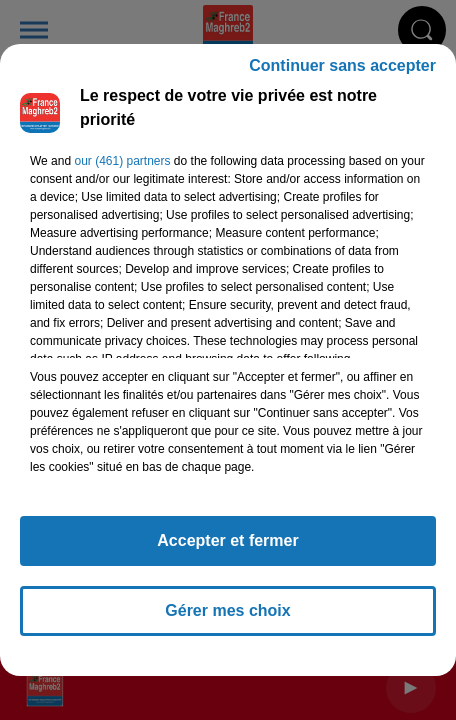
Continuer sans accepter (342, 74)
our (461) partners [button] (122, 170)
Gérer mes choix (227, 619)
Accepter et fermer (227, 549)
